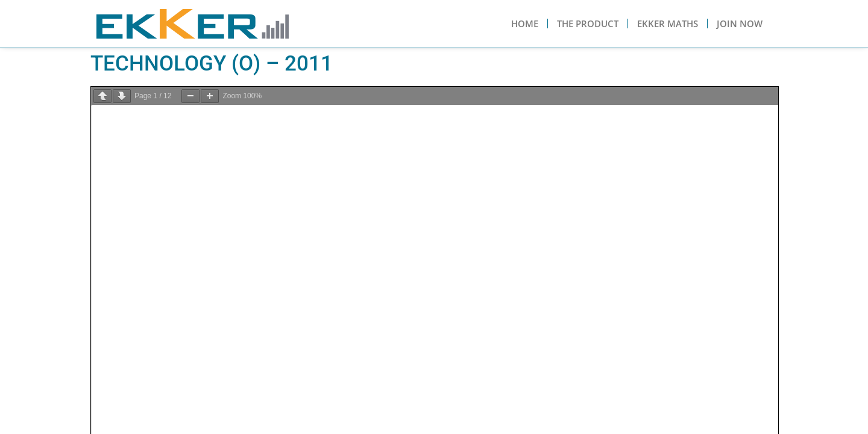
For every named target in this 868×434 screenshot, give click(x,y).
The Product (588, 24)
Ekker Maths (668, 24)
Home (525, 24)
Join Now (740, 24)
